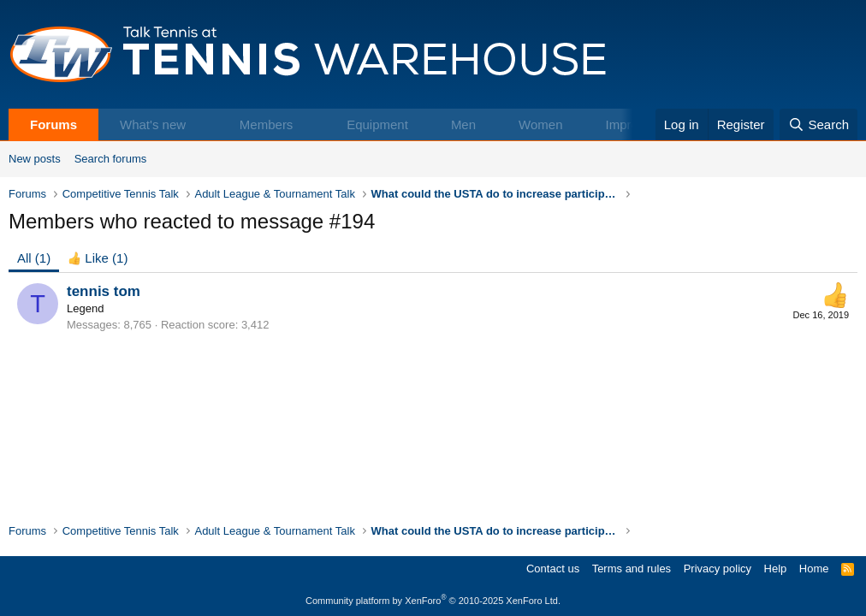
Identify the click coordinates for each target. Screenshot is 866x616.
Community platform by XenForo (433, 601)
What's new (153, 124)
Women (540, 124)
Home (814, 569)
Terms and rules (632, 569)
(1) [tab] (34, 258)
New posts (35, 159)
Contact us (553, 569)
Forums (53, 124)
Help (776, 569)
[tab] (98, 258)
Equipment (377, 124)
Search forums (111, 159)
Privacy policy (718, 569)
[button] (203, 124)
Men (463, 124)
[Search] (819, 124)
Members (267, 124)
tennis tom (104, 291)
